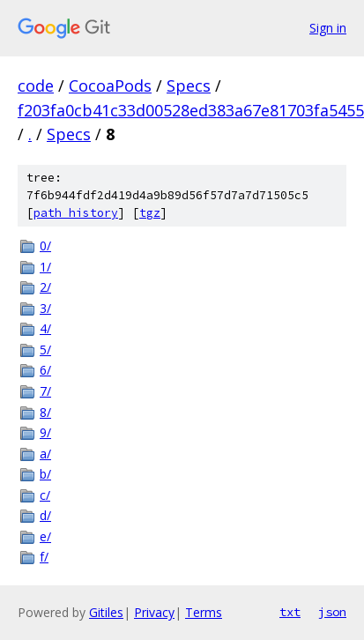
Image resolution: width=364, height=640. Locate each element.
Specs (189, 86)
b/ (45, 474)
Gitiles (106, 612)
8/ (45, 412)
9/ (45, 432)
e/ (45, 536)
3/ (45, 308)
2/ (45, 287)
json (332, 612)
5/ (45, 350)
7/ (45, 391)
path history (76, 213)
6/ (45, 370)
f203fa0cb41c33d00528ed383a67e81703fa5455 (191, 110)
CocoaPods (110, 86)
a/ (45, 454)
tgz (150, 213)
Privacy (154, 612)
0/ (45, 246)
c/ (45, 495)
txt (290, 612)
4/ (45, 328)
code (36, 86)
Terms (204, 612)
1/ (45, 267)
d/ (45, 515)
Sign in (328, 28)
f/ (44, 557)
